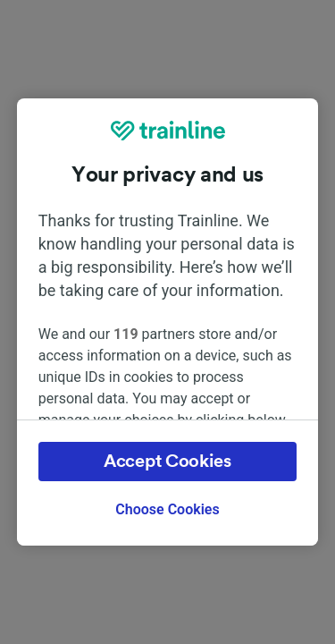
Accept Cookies (167, 462)
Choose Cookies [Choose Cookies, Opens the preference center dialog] (167, 509)
